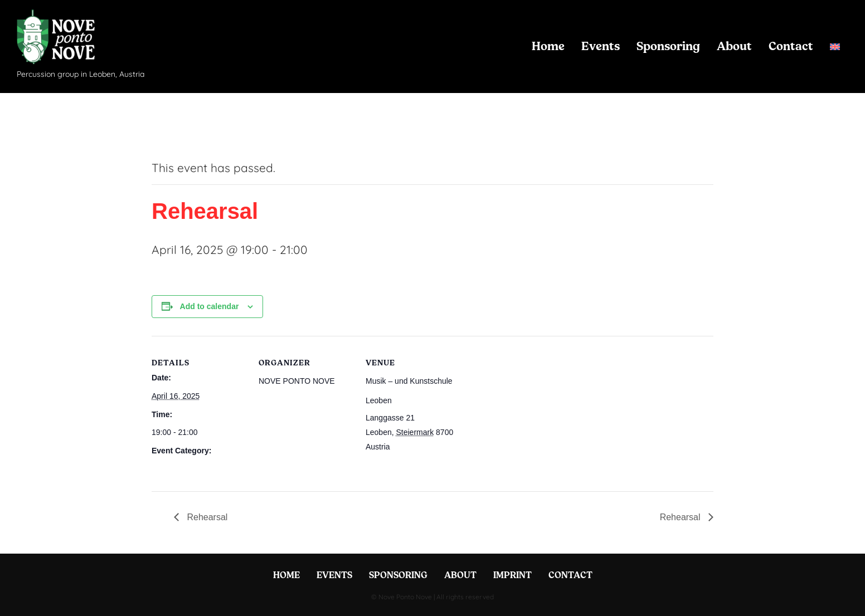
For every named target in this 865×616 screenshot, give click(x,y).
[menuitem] (835, 47)
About (734, 46)
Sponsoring (668, 46)
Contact (791, 46)
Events (601, 46)
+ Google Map (416, 447)
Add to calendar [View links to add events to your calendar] (210, 306)
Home (548, 46)
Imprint (512, 575)
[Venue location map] (531, 412)
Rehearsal (169, 469)
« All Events (177, 126)
